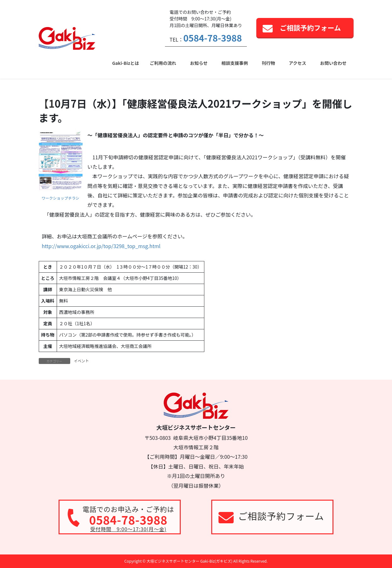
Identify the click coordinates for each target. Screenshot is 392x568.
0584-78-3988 (213, 38)
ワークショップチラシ (60, 198)
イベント (82, 361)
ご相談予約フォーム (310, 28)
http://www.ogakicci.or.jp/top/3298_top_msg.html (101, 246)
